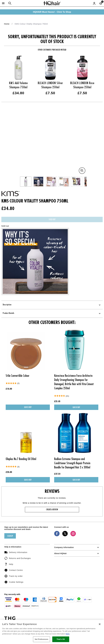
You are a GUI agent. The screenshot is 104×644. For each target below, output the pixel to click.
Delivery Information (16, 552)
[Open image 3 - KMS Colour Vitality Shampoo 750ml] (51, 182)
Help (9, 564)
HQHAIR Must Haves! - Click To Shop (52, 12)
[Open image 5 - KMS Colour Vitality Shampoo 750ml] (77, 182)
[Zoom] (82, 171)
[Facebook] (57, 536)
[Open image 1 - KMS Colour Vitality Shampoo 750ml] (26, 182)
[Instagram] (73, 536)
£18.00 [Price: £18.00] (9, 389)
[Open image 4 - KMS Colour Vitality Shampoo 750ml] (64, 182)
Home (7, 24)
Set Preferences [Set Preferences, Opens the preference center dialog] (41, 639)
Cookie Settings (14, 582)
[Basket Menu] (101, 3)
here (68, 634)
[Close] (100, 624)
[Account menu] (94, 3)
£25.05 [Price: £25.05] (57, 402)
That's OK (61, 639)
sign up (10, 536)
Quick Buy (32, 408)
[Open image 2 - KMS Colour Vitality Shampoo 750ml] (38, 182)
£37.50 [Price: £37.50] (57, 474)
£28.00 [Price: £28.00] (9, 472)
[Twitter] (65, 536)
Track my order (13, 576)
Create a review (52, 510)
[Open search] (10, 3)
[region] (52, 632)
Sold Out (52, 220)
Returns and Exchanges (18, 558)
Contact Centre (14, 570)
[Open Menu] (3, 3)
